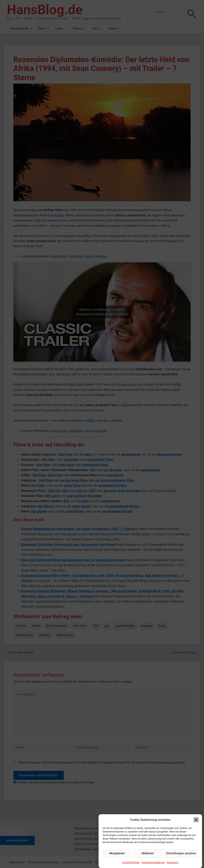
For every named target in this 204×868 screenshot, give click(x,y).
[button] (196, 830)
